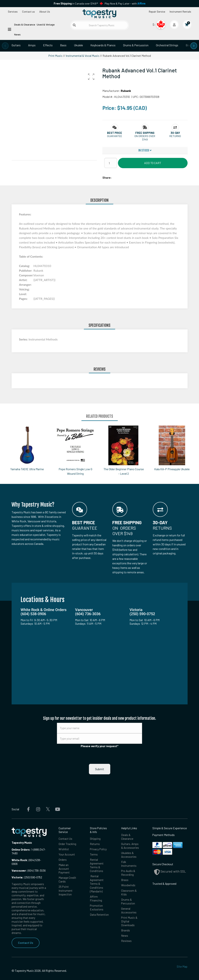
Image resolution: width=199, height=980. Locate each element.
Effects (48, 45)
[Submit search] (74, 25)
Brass (189, 45)
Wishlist (64, 835)
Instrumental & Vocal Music (82, 56)
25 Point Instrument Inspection (66, 876)
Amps (32, 45)
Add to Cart (153, 163)
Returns (95, 829)
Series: (24, 339)
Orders (63, 845)
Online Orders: (21, 835)
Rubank (126, 91)
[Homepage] (99, 14)
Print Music (55, 56)
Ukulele (78, 45)
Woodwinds (128, 871)
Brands (126, 916)
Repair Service (157, 12)
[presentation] (5, 46)
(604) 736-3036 (29, 856)
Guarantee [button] (115, 136)
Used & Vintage (46, 24)
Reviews (126, 926)
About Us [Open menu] (45, 12)
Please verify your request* (100, 746)
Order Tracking (67, 829)
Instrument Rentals (180, 12)
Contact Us (26, 928)
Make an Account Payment (64, 854)
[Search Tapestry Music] (99, 25)
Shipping (95, 824)
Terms (94, 840)
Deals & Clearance (25, 24)
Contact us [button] (28, 12)
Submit (100, 754)
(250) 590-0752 (27, 863)
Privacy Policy (98, 835)
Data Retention (99, 900)
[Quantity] (111, 163)
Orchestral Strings (167, 45)
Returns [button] (175, 136)
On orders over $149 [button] (145, 138)
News (17, 34)
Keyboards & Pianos (103, 45)
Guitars (16, 45)
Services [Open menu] (13, 12)
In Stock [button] (145, 150)
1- (32, 835)
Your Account (67, 840)
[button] (91, 77)
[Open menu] (10, 29)
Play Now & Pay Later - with (125, 3)
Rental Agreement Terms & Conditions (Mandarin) (97, 869)
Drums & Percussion (136, 45)
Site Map (182, 952)
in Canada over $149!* (76, 3)
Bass (63, 45)
